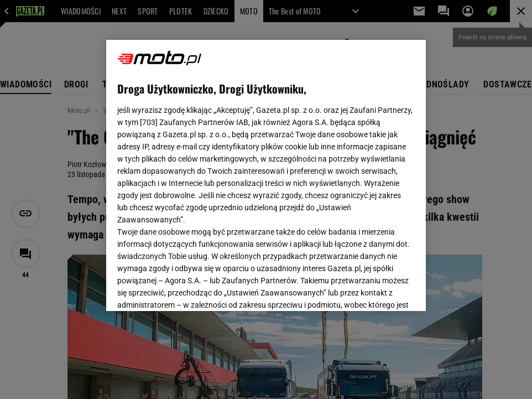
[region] (266, 175)
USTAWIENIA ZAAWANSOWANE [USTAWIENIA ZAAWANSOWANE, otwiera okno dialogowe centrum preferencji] (190, 289)
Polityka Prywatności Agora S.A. (331, 170)
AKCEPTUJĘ (377, 289)
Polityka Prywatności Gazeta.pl (215, 170)
